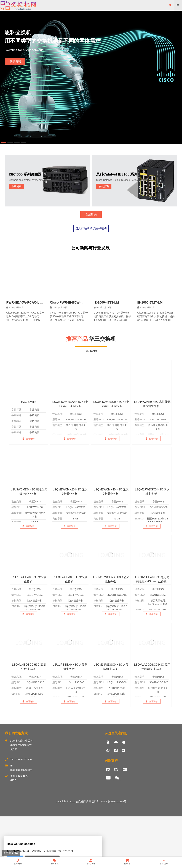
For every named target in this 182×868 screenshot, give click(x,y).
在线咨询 (15, 61)
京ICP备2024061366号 (113, 853)
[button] (3, 143)
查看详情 (29, 490)
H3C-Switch (29, 453)
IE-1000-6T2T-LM (150, 354)
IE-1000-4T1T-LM (106, 354)
